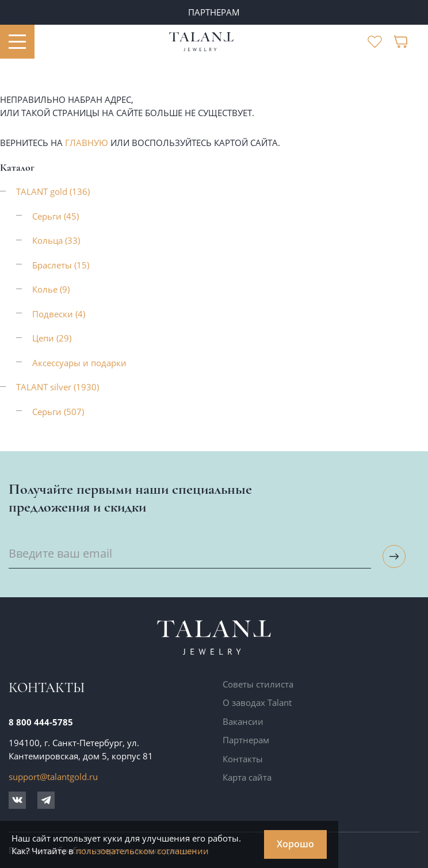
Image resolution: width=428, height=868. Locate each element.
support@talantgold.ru (53, 777)
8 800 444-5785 (41, 722)
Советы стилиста (258, 684)
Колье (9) (51, 289)
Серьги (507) (58, 412)
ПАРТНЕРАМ (214, 12)
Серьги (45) (56, 216)
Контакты (243, 759)
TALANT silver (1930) (58, 387)
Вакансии (243, 721)
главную (87, 143)
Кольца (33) (56, 240)
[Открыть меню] (17, 42)
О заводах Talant (257, 702)
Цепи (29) (52, 338)
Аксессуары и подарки (79, 363)
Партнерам (246, 740)
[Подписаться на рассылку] (394, 556)
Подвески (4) (59, 314)
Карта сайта (247, 777)
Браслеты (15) (61, 265)
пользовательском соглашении (142, 851)
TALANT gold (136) (53, 191)
